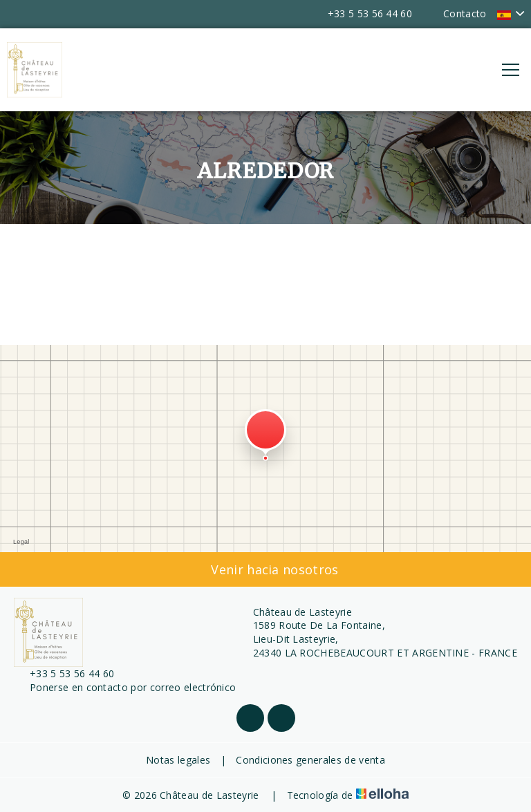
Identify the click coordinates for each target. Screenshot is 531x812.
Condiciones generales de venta (310, 760)
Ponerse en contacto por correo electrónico (125, 687)
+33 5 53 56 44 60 (64, 673)
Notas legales (178, 760)
